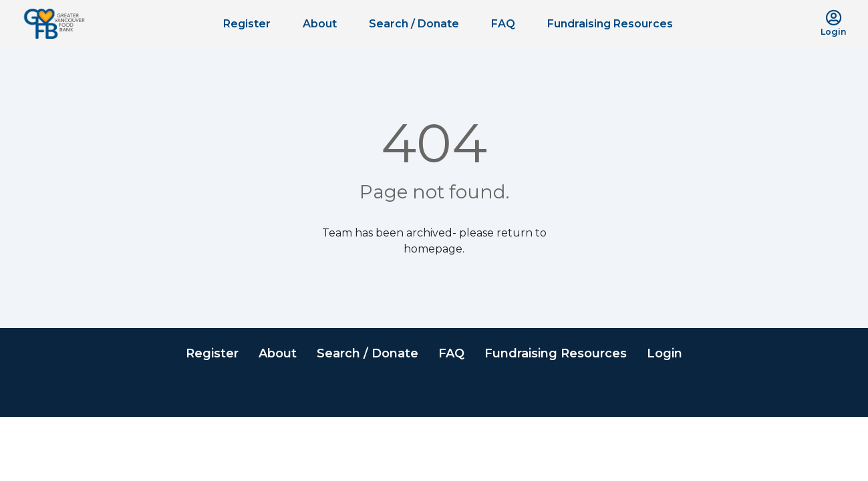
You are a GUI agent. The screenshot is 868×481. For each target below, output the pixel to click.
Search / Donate (414, 24)
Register (247, 24)
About (320, 24)
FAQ (503, 24)
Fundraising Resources (610, 24)
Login (665, 353)
